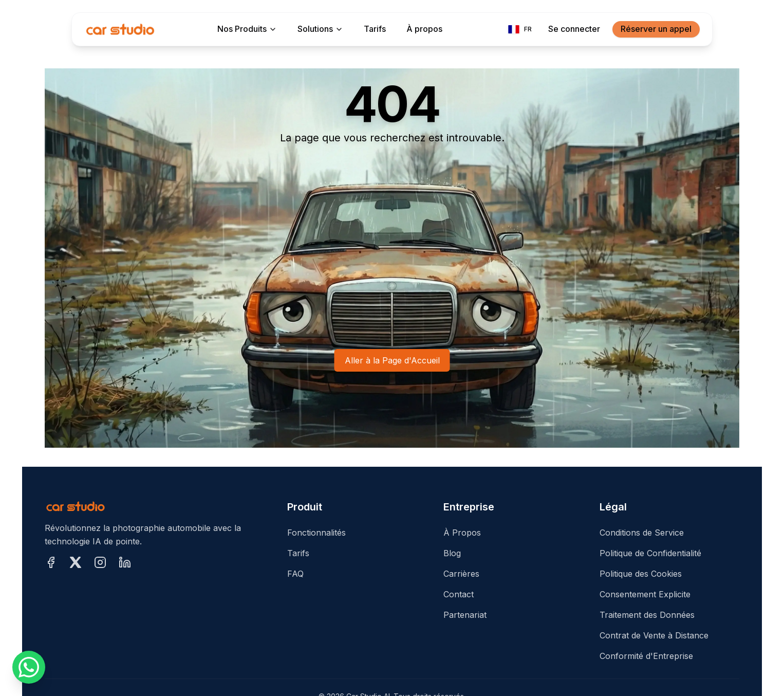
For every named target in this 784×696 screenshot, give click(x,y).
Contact (459, 594)
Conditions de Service (642, 533)
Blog (452, 553)
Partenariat (465, 615)
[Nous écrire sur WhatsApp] (29, 667)
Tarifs (298, 553)
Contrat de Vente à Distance (654, 635)
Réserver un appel (656, 29)
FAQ (295, 574)
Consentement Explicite (645, 594)
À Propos (462, 533)
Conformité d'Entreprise (646, 656)
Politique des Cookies (641, 574)
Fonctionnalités (316, 533)
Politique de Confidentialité (650, 553)
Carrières (461, 574)
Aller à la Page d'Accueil (392, 360)
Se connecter (574, 29)
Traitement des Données (647, 615)
